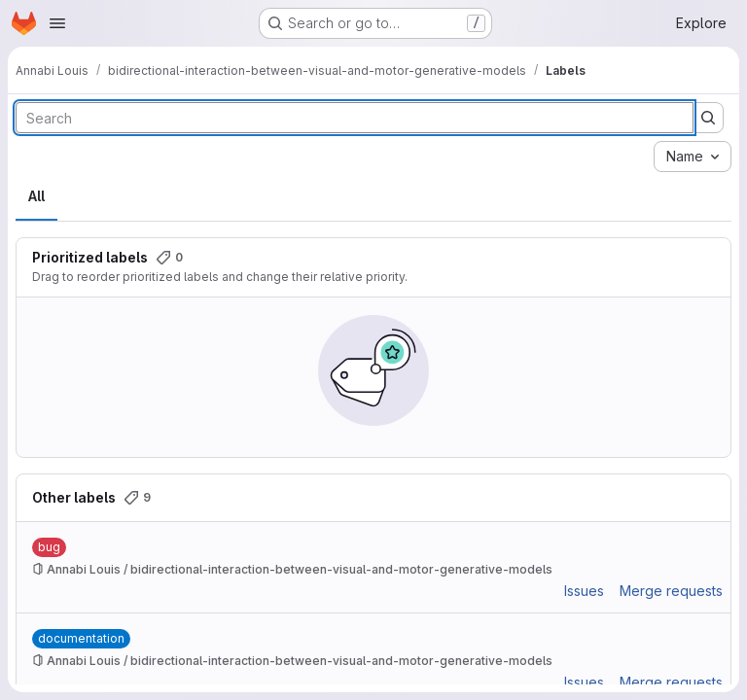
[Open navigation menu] (57, 23)
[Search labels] (355, 118)
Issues (584, 591)
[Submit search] (708, 118)
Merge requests (671, 591)
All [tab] (36, 196)
